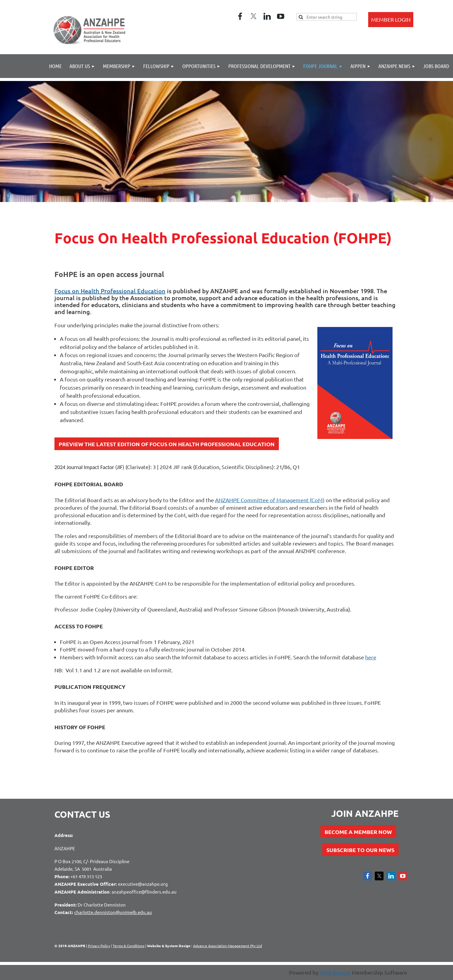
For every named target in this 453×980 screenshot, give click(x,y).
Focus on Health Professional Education (110, 291)
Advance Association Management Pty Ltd (228, 946)
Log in (391, 20)
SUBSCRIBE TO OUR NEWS (360, 850)
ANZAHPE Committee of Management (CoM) (270, 500)
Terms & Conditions (129, 946)
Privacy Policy (99, 946)
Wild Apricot (335, 972)
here (371, 657)
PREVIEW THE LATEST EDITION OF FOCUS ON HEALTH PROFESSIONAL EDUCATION (167, 444)
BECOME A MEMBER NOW (358, 832)
